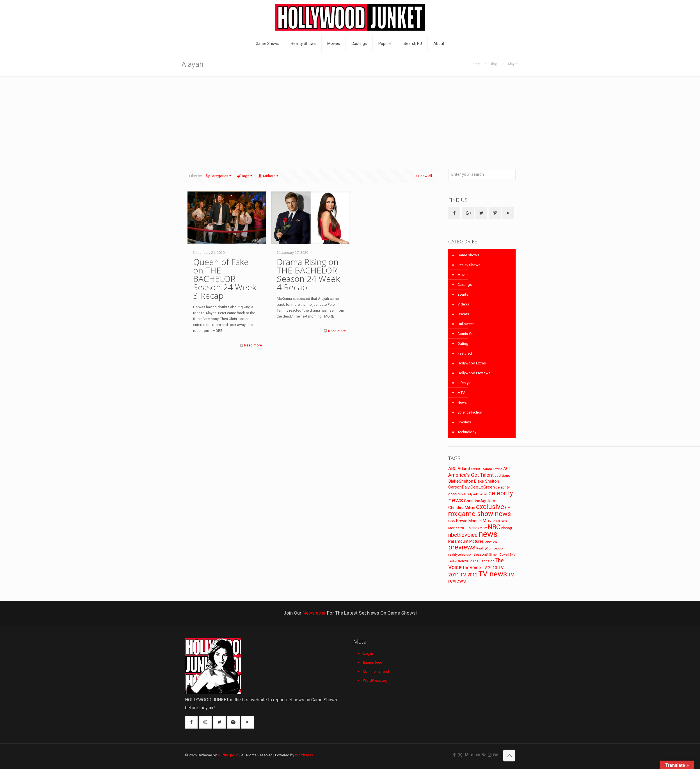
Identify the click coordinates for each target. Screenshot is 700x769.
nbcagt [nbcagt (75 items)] (507, 528)
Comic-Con (466, 334)
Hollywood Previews (474, 373)
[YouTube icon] (472, 755)
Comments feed (376, 671)
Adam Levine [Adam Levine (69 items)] (492, 469)
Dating (463, 344)
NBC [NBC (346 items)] (494, 527)
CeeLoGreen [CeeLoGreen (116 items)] (483, 487)
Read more (253, 345)
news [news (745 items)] (488, 534)
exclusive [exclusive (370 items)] (490, 507)
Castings (465, 285)
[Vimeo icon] (466, 755)
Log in (368, 653)
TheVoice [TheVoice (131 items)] (472, 568)
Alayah (513, 64)
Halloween (466, 324)
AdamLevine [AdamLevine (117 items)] (470, 469)
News (462, 402)
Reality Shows (469, 265)
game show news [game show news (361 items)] (484, 514)
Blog (494, 64)
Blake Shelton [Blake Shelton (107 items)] (487, 481)
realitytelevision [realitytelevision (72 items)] (460, 554)
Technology (467, 432)
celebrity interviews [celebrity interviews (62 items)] (474, 494)
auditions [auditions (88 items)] (502, 475)
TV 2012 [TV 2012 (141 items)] (469, 575)
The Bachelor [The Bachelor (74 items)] (483, 561)
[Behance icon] (496, 755)
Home (475, 64)
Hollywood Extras (472, 363)
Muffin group (228, 755)
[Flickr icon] (478, 755)
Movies (463, 275)
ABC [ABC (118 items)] (452, 468)
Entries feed (373, 662)
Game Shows (468, 255)
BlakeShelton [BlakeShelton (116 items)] (461, 481)
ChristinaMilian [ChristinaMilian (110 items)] (462, 508)
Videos (463, 304)
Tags (245, 176)
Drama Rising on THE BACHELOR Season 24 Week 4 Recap (308, 274)
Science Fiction (470, 412)
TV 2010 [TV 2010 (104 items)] (489, 568)
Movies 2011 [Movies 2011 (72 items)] (458, 528)
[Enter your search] (482, 174)
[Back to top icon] (509, 756)
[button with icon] (454, 213)
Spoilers (464, 422)
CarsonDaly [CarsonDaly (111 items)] (459, 487)
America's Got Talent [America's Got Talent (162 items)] (471, 475)
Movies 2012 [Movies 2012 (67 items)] (478, 528)
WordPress (304, 755)
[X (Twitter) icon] (460, 755)
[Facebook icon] (454, 755)
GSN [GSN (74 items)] (452, 521)
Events (463, 294)
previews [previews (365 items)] (462, 547)
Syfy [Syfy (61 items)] (513, 555)
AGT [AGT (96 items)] (507, 469)
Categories (219, 176)
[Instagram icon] (490, 755)
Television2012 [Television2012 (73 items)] (460, 561)
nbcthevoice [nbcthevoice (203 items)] (463, 535)
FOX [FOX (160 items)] (453, 514)
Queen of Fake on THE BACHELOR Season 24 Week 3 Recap (225, 279)
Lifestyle (464, 383)
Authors (268, 176)
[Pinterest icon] (484, 755)
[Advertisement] (350, 118)
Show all (423, 176)
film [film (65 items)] (508, 508)
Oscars (463, 314)
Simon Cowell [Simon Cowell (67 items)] (499, 554)
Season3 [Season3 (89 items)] (481, 554)
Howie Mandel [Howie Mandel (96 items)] (469, 521)
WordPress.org (375, 680)
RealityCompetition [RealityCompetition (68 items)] (490, 548)
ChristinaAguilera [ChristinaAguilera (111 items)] (480, 501)
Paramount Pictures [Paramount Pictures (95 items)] (466, 541)
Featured (465, 353)
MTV (461, 393)
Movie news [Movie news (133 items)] (495, 521)
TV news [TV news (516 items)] (493, 574)
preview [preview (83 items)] (491, 541)
